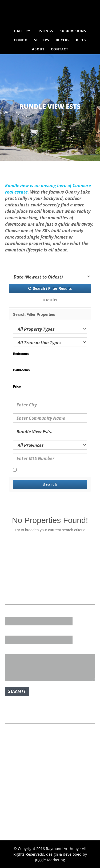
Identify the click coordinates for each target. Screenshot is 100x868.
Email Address (18, 632)
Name (11, 613)
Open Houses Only (32, 470)
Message (13, 650)
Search (50, 484)
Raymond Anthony (50, 15)
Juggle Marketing (50, 860)
